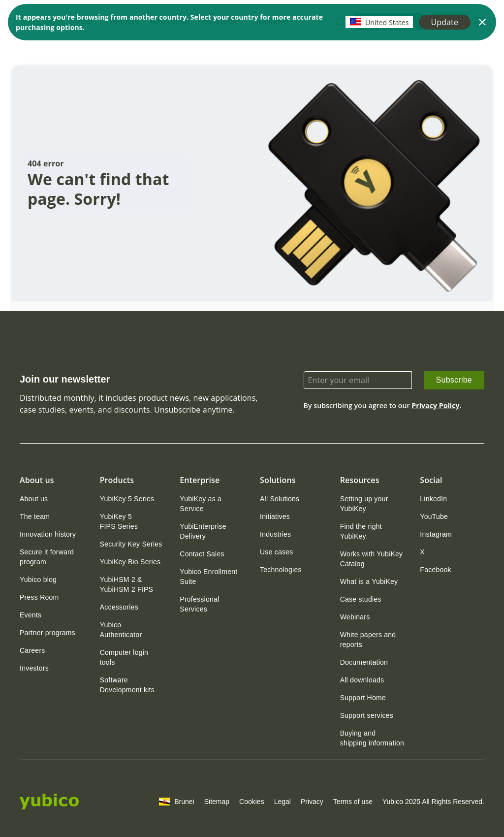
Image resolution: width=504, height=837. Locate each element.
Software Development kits (127, 685)
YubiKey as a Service (201, 504)
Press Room (39, 597)
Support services (367, 715)
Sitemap (217, 802)
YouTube (434, 516)
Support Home (363, 698)
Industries (275, 534)
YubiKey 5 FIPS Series (119, 521)
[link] (454, 380)
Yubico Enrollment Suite (208, 577)
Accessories (119, 607)
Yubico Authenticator (121, 630)
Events (31, 615)
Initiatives (275, 516)
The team (35, 516)
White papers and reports (368, 640)
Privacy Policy (435, 405)
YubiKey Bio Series (130, 562)
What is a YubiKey (369, 581)
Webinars (355, 617)
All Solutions (280, 499)
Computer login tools (124, 657)
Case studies (361, 599)
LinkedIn (433, 499)
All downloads (362, 680)
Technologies (281, 570)
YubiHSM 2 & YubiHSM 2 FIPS (127, 584)
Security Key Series (131, 544)
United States (379, 22)
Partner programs (47, 633)
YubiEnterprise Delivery (203, 531)
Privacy (312, 802)
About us (34, 499)
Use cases (277, 552)
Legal (283, 802)
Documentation (364, 662)
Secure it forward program (47, 557)
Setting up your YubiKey (364, 504)
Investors (34, 668)
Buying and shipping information (372, 738)
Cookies (252, 802)
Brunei (176, 802)
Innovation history (48, 534)
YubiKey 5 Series (127, 499)
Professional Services (199, 604)
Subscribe (454, 380)
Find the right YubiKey (361, 531)
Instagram (436, 534)
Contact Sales (202, 554)
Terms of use (353, 802)
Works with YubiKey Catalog (372, 559)
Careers (32, 650)
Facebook (435, 570)
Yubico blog (38, 579)
